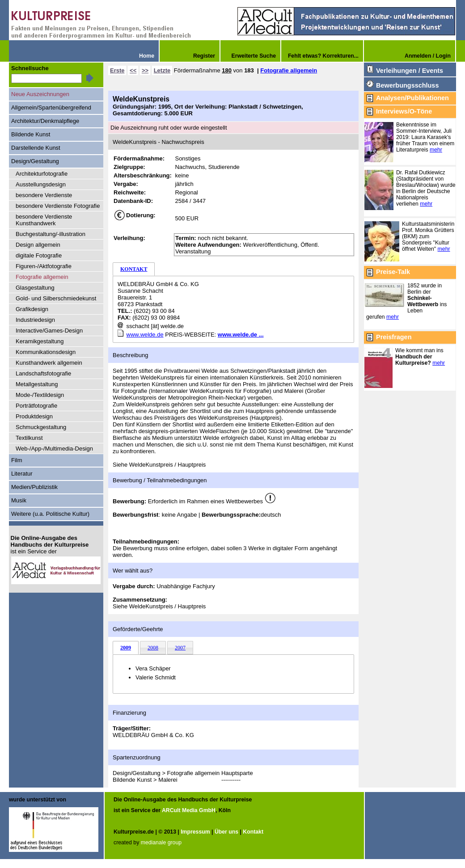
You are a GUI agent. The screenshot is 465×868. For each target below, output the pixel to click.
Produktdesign (34, 416)
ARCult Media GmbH (189, 810)
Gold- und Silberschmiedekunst (56, 298)
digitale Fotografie (39, 255)
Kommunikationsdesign (46, 352)
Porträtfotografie (36, 406)
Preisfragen (394, 337)
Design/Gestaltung (35, 161)
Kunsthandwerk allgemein (49, 363)
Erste (117, 70)
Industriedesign (35, 320)
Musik (19, 500)
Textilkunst (29, 438)
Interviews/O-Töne (404, 111)
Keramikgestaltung (40, 341)
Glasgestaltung (35, 288)
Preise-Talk (393, 272)
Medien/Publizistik (34, 487)
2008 (153, 648)
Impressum (195, 832)
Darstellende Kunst (36, 148)
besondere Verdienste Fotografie (58, 206)
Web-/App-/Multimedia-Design (54, 449)
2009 (126, 648)
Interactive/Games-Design (49, 331)
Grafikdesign (32, 309)
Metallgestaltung (37, 384)
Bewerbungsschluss (407, 85)
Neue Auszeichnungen (40, 94)
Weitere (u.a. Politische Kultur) (50, 514)
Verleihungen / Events (410, 71)
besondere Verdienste (44, 195)
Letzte (162, 70)
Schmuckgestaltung (41, 427)
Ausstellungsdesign (41, 184)
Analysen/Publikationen (412, 98)
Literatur (22, 474)
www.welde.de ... (241, 335)
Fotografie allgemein (289, 70)
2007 (180, 648)
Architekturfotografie (42, 174)
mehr (436, 150)
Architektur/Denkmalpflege (45, 121)
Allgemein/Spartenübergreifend (51, 107)
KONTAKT (134, 269)
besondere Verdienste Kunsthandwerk (44, 220)
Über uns (226, 832)
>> (145, 70)
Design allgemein (38, 245)
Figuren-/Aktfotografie (44, 266)
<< (133, 70)
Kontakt (253, 832)
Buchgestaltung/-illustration (51, 234)
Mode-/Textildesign (40, 395)
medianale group (161, 843)
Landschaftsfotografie (43, 373)
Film (17, 460)
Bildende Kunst (31, 134)
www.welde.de (145, 335)
